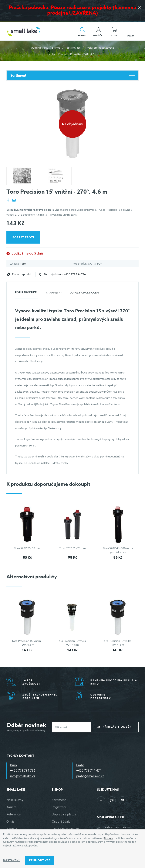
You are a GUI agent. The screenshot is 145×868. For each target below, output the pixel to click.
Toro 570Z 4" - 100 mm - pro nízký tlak (118, 550)
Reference (13, 814)
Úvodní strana (39, 48)
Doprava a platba (64, 814)
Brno (13, 765)
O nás (10, 822)
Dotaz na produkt (22, 274)
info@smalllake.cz (23, 776)
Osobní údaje (61, 822)
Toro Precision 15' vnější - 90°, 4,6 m (72, 643)
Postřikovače (73, 48)
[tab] (27, 294)
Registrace (59, 807)
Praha (80, 765)
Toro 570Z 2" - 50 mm (27, 548)
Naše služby (15, 800)
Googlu (108, 838)
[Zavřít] (139, 8)
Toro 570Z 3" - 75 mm (72, 548)
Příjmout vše (40, 860)
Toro (23, 264)
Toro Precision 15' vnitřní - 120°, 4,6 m (27, 643)
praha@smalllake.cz (90, 776)
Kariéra (11, 807)
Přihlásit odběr (117, 727)
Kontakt (12, 829)
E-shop (56, 48)
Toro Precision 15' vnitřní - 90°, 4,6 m (118, 643)
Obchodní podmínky (66, 829)
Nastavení (11, 860)
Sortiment (72, 75)
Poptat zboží (23, 237)
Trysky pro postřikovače (99, 48)
